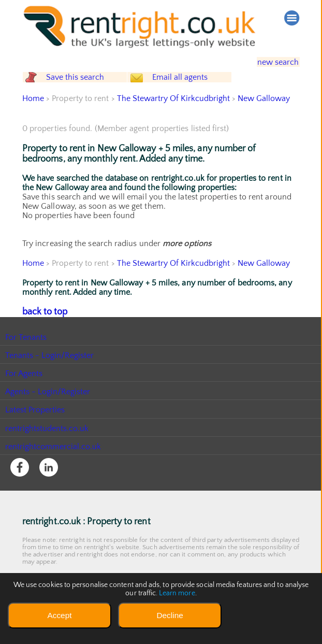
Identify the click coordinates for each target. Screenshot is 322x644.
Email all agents (198, 87)
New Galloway (266, 118)
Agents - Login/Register (48, 410)
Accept (59, 615)
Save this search (84, 87)
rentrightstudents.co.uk (47, 447)
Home (33, 118)
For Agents (24, 392)
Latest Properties (35, 428)
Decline (170, 615)
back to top (43, 331)
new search (271, 62)
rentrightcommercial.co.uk (54, 465)
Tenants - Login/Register (50, 374)
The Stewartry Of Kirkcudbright (174, 118)
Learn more (177, 593)
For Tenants (26, 355)
